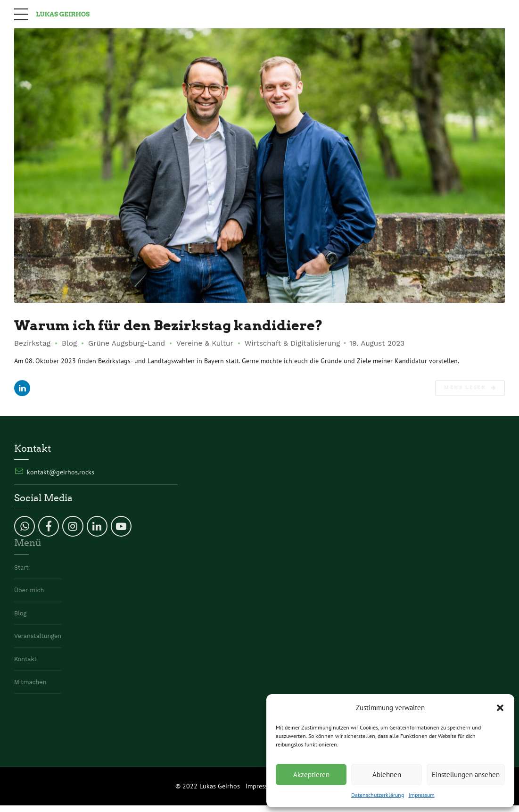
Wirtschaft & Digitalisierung (292, 343)
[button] (500, 708)
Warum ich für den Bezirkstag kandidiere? (169, 325)
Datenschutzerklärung (378, 795)
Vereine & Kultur (205, 343)
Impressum (422, 795)
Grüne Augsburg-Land (127, 343)
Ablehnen (387, 775)
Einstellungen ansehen (466, 775)
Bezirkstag (32, 343)
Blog (69, 343)
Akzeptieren (311, 775)
